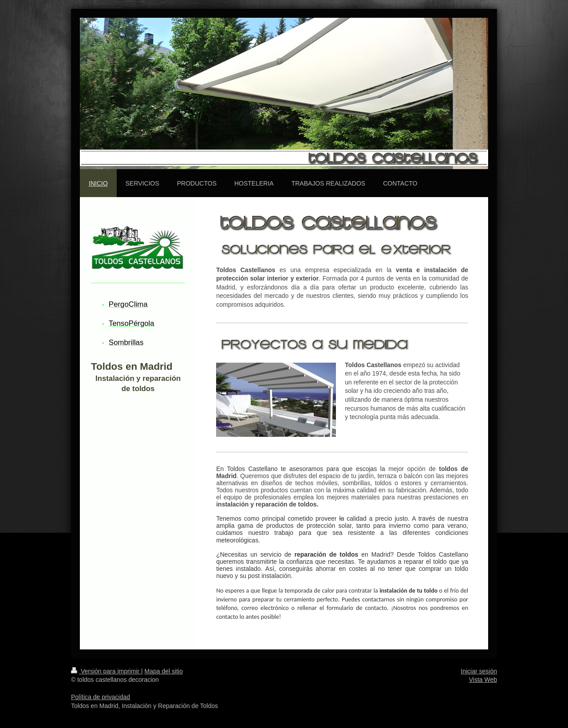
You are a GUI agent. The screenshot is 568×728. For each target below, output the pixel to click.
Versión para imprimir (106, 671)
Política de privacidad (101, 697)
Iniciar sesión (479, 671)
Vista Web (483, 680)
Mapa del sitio (164, 671)
